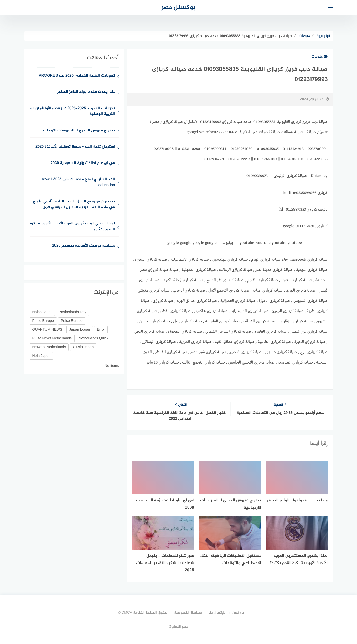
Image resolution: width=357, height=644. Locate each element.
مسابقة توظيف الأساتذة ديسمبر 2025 (84, 246)
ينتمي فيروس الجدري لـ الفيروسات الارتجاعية (78, 131)
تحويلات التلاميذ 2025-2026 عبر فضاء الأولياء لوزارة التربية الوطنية (73, 112)
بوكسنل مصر (179, 8)
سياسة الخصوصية (188, 613)
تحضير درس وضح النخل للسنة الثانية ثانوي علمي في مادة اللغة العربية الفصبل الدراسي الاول (74, 205)
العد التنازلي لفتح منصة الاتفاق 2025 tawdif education (79, 183)
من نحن (238, 613)
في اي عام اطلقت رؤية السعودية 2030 (83, 163)
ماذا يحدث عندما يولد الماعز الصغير (86, 92)
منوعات (319, 57)
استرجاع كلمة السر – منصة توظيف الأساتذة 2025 (75, 147)
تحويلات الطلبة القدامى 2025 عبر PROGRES (77, 76)
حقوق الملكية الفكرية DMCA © (143, 613)
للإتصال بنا (217, 613)
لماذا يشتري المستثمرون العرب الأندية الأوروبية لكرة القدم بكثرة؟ (72, 227)
